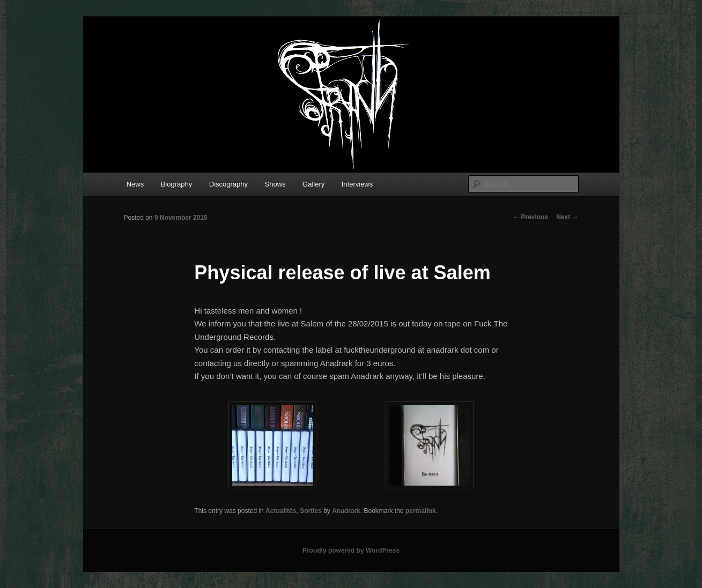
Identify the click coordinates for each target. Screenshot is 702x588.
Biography (177, 184)
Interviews (357, 184)
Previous (530, 217)
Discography (228, 184)
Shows (275, 184)
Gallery (313, 184)
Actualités (281, 511)
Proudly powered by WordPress (351, 550)
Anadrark (346, 511)
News (135, 184)
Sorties (311, 511)
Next (567, 217)
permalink (421, 511)
